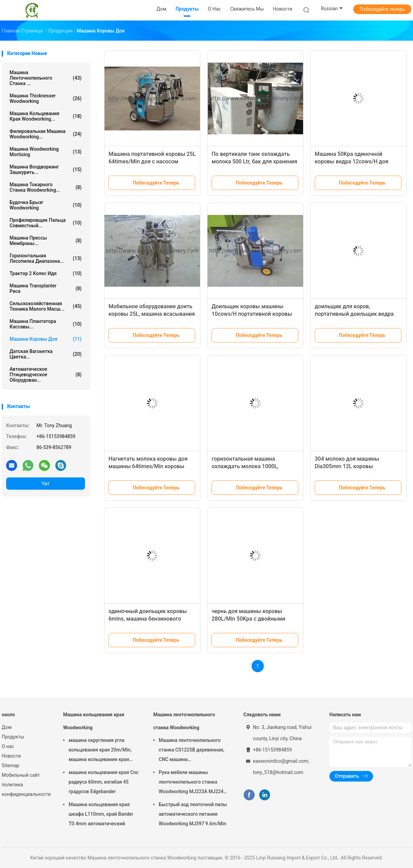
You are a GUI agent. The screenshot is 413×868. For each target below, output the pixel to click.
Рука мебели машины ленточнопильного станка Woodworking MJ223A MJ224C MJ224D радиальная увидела (193, 783)
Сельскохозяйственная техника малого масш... (46, 306)
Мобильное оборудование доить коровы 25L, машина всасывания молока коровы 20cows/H (152, 314)
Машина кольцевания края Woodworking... (46, 116)
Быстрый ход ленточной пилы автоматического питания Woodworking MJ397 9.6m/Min (193, 814)
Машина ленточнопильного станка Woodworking (184, 721)
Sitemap (10, 765)
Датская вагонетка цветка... (46, 354)
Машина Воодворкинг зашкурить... (46, 169)
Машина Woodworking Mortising (46, 152)
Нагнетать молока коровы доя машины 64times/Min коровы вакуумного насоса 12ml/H (148, 466)
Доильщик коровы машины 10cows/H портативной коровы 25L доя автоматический (252, 314)
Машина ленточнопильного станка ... (46, 78)
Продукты (13, 737)
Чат (46, 484)
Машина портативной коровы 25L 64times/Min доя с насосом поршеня (152, 161)
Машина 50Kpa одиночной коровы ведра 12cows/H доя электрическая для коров (352, 161)
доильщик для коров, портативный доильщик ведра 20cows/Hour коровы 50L (354, 314)
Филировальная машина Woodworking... (46, 134)
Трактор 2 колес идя (46, 273)
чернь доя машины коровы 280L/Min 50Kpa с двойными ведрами (248, 619)
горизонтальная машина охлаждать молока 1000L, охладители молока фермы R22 (252, 466)
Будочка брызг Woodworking (46, 205)
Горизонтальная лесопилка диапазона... (46, 258)
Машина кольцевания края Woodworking (94, 721)
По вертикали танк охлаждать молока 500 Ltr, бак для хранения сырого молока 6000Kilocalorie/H (254, 161)
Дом (7, 727)
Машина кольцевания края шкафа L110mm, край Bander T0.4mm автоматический (101, 814)
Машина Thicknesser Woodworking (46, 98)
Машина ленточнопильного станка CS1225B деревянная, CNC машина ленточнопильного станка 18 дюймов (191, 751)
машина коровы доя (46, 339)
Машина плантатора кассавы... (46, 324)
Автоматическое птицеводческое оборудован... (46, 375)
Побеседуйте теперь (382, 9)
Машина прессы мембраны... (46, 241)
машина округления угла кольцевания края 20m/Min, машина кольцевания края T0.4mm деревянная (100, 751)
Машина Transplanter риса (46, 288)
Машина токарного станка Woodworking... (46, 187)
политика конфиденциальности (26, 789)
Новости (11, 756)
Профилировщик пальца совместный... (46, 223)
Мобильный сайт (21, 775)
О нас (8, 746)
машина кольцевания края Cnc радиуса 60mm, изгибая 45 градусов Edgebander (104, 782)
